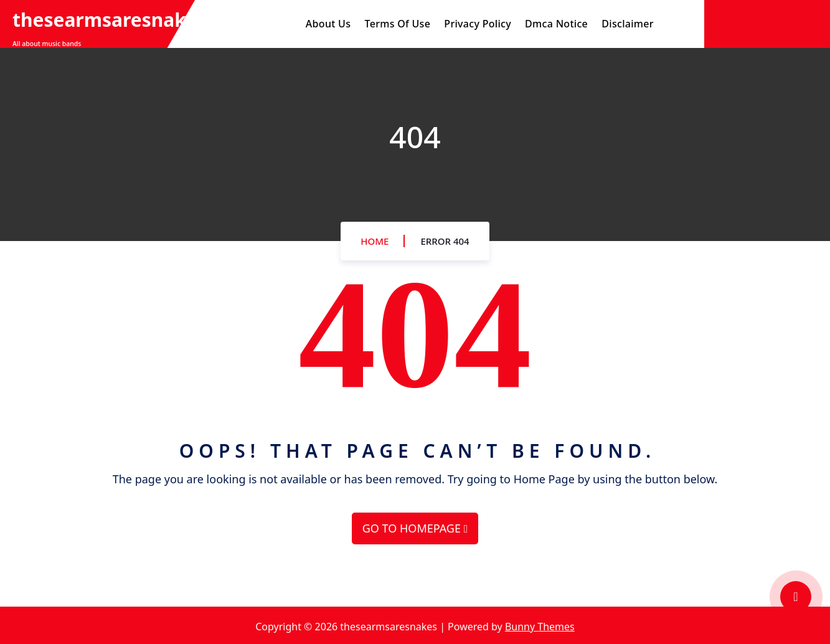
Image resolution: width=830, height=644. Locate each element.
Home (375, 241)
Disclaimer (628, 24)
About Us (328, 24)
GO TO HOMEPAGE (415, 528)
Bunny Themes (540, 627)
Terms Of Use (397, 24)
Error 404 (445, 241)
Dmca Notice (556, 24)
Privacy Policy (478, 24)
